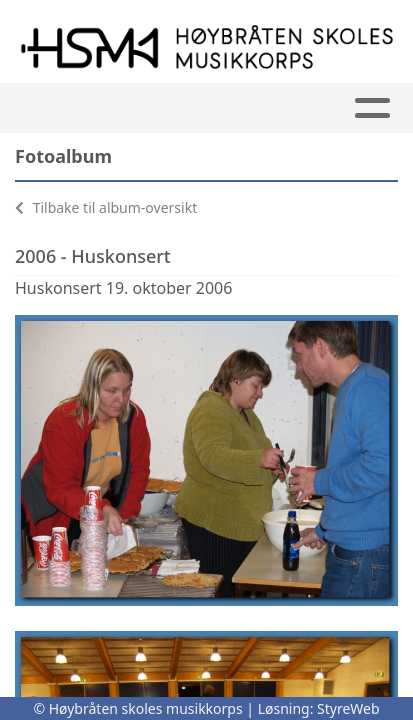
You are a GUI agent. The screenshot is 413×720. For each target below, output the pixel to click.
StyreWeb (348, 708)
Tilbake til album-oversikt (106, 207)
